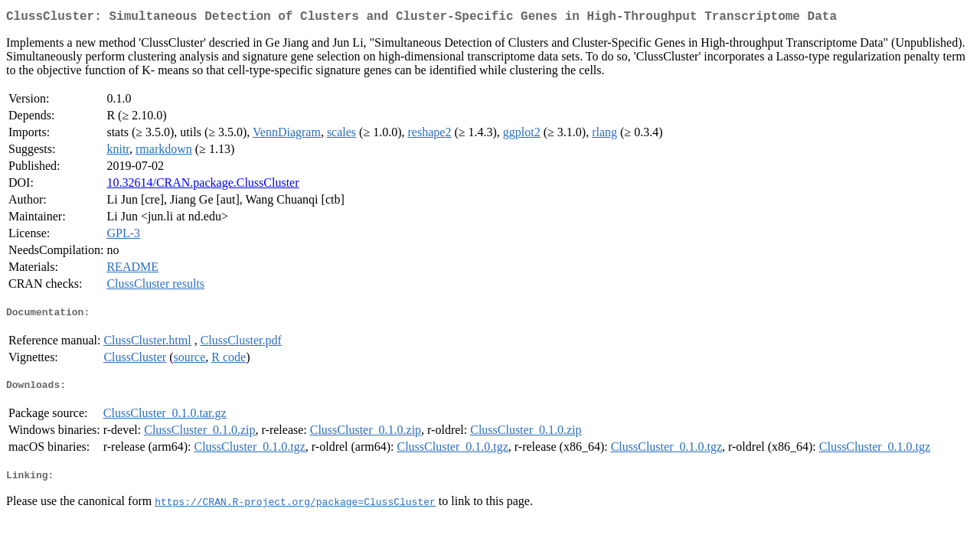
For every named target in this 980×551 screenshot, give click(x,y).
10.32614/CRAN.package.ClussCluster (203, 186)
